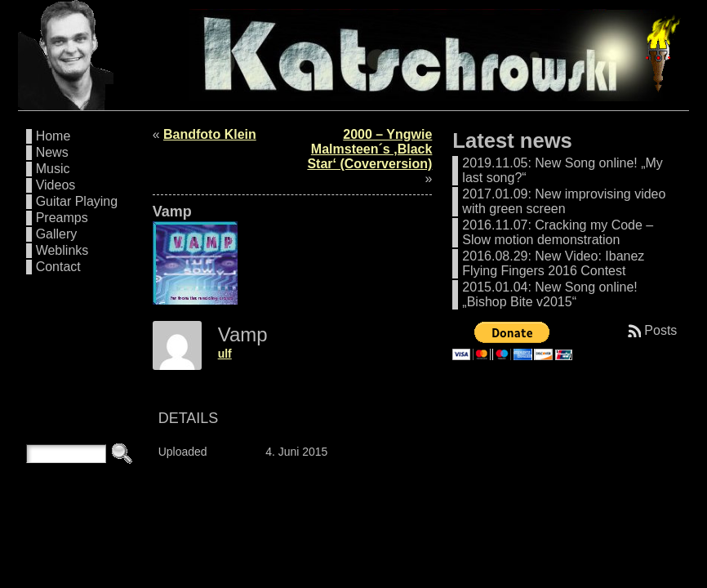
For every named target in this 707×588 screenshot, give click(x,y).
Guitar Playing (77, 201)
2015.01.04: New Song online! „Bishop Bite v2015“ (549, 294)
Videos (56, 185)
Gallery (57, 234)
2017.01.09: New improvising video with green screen (564, 201)
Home (53, 136)
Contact (58, 267)
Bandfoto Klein (210, 134)
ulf (225, 354)
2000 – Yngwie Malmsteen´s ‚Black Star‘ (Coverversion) (369, 149)
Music (53, 169)
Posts (660, 330)
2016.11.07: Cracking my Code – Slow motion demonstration (558, 232)
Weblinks (62, 250)
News (52, 152)
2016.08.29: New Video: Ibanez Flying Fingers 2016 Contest (553, 263)
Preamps (62, 218)
